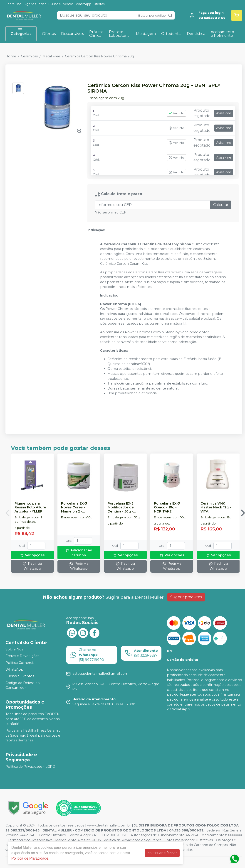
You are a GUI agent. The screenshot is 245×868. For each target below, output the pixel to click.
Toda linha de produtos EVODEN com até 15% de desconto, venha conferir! (33, 719)
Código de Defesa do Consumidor (23, 685)
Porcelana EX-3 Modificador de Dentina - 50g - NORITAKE (121, 508)
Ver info (176, 113)
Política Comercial (20, 663)
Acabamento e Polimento (222, 34)
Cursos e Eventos (61, 4)
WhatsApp (84, 4)
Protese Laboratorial (120, 34)
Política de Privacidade (30, 858)
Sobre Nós (13, 4)
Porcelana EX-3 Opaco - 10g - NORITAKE (167, 508)
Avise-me (224, 113)
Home (11, 56)
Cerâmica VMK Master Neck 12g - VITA (216, 508)
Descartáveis (72, 34)
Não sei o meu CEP (111, 212)
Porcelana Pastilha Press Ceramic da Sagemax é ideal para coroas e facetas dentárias (33, 735)
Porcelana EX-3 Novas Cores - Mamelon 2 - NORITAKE (74, 508)
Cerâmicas (29, 56)
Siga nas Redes (35, 4)
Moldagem (146, 34)
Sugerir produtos (186, 597)
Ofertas (99, 4)
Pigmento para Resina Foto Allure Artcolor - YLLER (30, 508)
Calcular (221, 205)
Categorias (21, 34)
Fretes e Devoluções (22, 656)
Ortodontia (171, 34)
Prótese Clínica (96, 34)
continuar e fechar (162, 853)
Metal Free (51, 56)
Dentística (196, 34)
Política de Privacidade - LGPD (30, 767)
